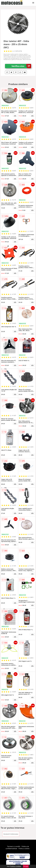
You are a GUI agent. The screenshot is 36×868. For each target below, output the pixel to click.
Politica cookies (24, 849)
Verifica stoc (21, 66)
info (15, 116)
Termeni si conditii (14, 846)
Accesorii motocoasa (11, 834)
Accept (26, 866)
